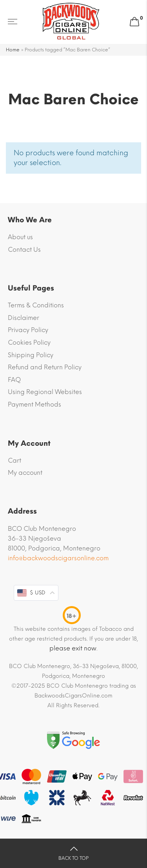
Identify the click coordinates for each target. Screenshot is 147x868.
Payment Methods (34, 404)
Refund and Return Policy (45, 367)
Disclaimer (24, 318)
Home (13, 50)
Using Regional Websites (45, 392)
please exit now (73, 648)
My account (25, 473)
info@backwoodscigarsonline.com (58, 558)
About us (20, 237)
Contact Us (24, 250)
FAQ (14, 380)
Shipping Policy (31, 355)
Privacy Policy (28, 330)
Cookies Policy (29, 342)
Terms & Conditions (36, 305)
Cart (15, 460)
